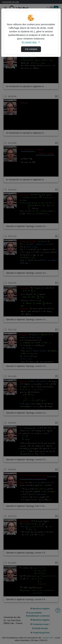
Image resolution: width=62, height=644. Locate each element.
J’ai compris (31, 49)
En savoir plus (31, 42)
